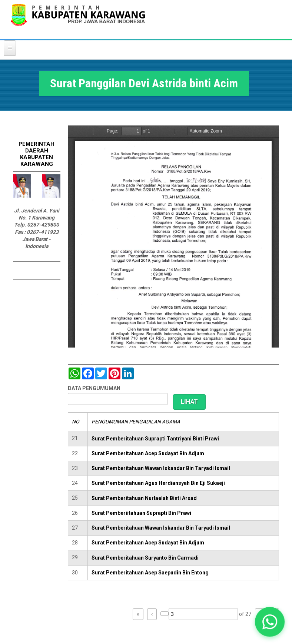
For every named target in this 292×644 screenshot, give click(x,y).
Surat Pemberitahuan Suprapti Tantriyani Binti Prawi (155, 439)
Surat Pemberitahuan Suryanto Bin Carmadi (145, 558)
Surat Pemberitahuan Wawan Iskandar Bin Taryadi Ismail (161, 468)
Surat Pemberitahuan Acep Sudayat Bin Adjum (148, 453)
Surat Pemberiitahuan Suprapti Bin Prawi (141, 513)
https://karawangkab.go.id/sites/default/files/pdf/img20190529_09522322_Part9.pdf (173, 237)
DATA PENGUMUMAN (94, 388)
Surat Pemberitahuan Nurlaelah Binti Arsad (144, 498)
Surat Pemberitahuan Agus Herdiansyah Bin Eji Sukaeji (158, 483)
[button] (270, 622)
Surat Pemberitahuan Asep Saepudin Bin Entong (150, 573)
